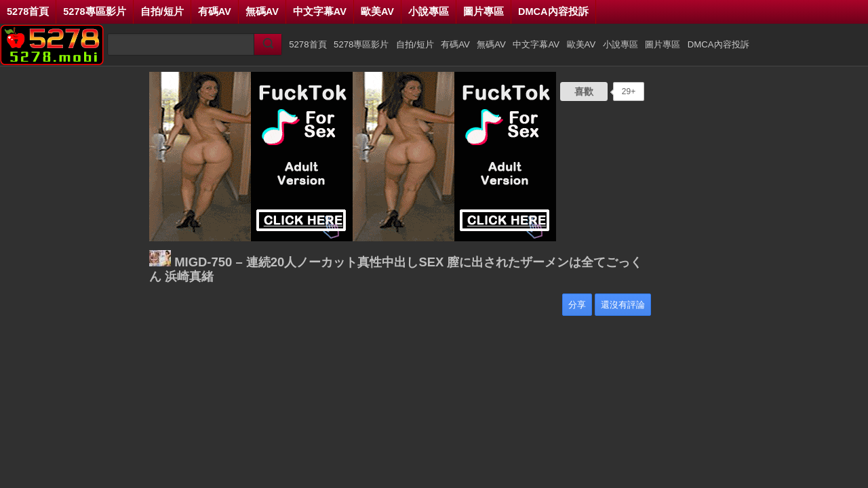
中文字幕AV (320, 12)
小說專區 (429, 12)
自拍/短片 (162, 12)
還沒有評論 (623, 305)
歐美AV (377, 12)
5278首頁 (28, 12)
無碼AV (262, 12)
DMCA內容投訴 (553, 12)
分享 (577, 305)
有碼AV (215, 12)
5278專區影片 (94, 12)
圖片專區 (484, 12)
